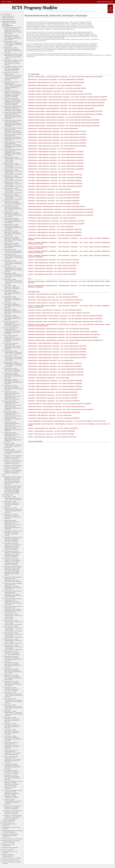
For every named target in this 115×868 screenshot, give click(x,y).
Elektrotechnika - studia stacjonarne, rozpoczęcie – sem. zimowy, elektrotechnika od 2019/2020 (13, 37)
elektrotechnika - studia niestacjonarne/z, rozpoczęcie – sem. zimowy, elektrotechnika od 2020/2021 (13, 178)
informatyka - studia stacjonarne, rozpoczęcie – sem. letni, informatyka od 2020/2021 (12, 720)
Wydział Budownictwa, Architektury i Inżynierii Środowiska (13, 831)
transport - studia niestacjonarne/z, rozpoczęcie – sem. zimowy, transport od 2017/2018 (13, 452)
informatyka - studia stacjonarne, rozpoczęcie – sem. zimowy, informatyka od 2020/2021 (13, 305)
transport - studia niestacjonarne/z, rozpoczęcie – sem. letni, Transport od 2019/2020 (13, 802)
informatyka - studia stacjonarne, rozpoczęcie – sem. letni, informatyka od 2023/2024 (12, 732)
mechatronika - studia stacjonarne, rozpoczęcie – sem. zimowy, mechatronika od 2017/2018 (13, 375)
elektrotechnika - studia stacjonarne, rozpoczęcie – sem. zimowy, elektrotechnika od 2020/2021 (13, 227)
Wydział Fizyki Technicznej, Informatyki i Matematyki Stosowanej (10, 835)
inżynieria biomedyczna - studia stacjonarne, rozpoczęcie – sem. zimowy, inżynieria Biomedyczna (13, 324)
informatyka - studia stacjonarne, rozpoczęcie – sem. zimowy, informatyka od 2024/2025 (13, 318)
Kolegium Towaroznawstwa (10, 847)
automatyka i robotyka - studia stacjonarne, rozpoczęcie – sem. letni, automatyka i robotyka (13, 533)
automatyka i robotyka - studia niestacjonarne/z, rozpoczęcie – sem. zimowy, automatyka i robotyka (13, 56)
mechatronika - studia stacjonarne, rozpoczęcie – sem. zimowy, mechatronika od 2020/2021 (13, 388)
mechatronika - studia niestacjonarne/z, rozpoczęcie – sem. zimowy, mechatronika (13, 352)
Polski (4, 2)
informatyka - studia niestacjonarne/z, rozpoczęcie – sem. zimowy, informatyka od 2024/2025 (13, 281)
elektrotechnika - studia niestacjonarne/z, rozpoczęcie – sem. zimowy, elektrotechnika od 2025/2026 (13, 197)
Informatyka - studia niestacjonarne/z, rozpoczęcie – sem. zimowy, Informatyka (13, 498)
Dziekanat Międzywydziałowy (11, 860)
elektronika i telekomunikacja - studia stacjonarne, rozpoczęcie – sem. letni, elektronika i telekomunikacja (13, 579)
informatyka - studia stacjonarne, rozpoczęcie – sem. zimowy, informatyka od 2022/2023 (13, 311)
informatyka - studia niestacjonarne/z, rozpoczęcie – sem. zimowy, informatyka (13, 251)
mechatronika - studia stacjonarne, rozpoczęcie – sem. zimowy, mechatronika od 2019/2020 (13, 381)
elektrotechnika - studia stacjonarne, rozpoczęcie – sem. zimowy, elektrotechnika (13, 202)
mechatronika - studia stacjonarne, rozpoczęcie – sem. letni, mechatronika (12, 772)
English (9, 2)
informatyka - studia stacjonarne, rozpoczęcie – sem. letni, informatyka (12, 689)
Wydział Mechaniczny (9, 19)
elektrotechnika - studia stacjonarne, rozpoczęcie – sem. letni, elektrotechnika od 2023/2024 (13, 665)
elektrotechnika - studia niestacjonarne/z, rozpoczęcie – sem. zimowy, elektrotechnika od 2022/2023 (13, 184)
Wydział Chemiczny (8, 822)
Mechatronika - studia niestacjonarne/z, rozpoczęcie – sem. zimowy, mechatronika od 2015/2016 (13, 44)
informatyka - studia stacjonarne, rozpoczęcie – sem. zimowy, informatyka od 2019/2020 (13, 299)
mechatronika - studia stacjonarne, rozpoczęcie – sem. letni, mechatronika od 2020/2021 (13, 777)
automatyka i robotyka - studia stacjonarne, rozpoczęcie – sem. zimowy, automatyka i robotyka (13, 62)
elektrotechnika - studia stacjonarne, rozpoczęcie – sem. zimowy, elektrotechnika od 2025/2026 (13, 245)
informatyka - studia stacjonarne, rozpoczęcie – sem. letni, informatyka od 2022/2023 (12, 726)
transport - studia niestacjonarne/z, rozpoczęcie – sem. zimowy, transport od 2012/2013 (13, 445)
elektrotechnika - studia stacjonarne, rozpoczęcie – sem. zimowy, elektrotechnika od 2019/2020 (13, 220)
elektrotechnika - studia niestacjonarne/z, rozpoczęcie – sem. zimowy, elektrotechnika (13, 159)
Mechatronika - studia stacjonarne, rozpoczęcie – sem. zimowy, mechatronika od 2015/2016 (13, 50)
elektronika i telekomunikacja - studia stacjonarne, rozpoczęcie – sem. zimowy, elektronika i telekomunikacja (13, 130)
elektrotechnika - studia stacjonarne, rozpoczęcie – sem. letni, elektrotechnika (12, 653)
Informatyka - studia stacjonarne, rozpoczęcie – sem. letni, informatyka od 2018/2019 (12, 504)
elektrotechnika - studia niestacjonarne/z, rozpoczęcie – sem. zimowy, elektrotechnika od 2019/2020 (13, 172)
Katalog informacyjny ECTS (105, 2)
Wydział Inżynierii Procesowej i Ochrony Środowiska (11, 841)
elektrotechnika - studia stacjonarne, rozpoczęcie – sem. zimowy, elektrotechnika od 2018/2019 (13, 214)
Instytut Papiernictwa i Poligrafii (11, 858)
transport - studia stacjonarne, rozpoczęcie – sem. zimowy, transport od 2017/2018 (13, 462)
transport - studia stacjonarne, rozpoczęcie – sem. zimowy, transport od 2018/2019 (13, 467)
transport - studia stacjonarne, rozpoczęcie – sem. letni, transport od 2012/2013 (13, 812)
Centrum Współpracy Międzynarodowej (9, 855)
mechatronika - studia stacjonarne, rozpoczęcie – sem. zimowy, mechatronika (13, 370)
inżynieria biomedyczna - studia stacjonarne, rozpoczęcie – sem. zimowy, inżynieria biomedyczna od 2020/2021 (13, 346)
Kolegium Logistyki (8, 849)
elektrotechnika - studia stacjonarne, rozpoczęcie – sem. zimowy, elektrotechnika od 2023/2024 (13, 239)
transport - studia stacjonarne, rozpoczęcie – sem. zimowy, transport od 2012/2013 (13, 457)
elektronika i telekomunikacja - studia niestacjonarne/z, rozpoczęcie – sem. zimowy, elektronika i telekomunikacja (13, 108)
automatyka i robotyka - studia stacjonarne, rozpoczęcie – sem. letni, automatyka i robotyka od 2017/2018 (13, 539)
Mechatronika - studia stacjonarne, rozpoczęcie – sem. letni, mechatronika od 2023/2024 (13, 516)
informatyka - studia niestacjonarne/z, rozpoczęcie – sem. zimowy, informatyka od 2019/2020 (13, 263)
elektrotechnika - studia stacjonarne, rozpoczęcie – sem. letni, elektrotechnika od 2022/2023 (13, 658)
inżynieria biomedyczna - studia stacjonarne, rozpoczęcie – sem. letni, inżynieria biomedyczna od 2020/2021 (12, 745)
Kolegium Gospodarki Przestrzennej (9, 845)
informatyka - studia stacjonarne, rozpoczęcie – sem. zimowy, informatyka (12, 287)
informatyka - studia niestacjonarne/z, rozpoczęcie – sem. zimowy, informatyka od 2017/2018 (13, 256)
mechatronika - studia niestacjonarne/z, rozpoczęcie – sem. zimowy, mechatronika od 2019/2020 (13, 364)
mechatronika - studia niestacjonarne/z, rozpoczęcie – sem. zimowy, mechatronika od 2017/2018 (13, 358)
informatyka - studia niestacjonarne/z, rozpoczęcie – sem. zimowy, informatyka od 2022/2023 (13, 275)
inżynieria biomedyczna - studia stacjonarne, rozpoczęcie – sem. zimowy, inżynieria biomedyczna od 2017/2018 (13, 331)
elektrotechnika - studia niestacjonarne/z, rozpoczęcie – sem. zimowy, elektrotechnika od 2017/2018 (13, 166)
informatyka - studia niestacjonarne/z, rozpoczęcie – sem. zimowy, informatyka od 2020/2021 (13, 269)
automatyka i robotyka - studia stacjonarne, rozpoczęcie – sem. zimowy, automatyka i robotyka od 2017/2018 (13, 69)
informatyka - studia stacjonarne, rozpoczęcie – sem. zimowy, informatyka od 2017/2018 (13, 293)
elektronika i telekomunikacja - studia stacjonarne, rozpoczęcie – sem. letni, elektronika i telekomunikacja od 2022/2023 (13, 602)
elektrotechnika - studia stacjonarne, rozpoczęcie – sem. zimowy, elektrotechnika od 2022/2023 (13, 233)
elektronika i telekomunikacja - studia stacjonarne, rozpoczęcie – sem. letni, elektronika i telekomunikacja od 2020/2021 (13, 586)
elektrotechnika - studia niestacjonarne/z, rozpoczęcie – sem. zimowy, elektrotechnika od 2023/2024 (13, 191)
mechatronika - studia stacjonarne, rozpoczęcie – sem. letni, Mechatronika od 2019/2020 (13, 766)
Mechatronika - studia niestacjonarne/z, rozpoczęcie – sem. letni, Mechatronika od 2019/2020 (13, 510)
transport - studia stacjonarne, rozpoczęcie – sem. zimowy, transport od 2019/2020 (13, 472)
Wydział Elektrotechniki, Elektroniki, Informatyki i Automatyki (9, 23)
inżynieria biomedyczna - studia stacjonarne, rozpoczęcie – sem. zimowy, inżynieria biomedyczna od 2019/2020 (13, 338)
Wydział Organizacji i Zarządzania (12, 839)
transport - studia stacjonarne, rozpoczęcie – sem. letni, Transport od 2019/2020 (13, 807)
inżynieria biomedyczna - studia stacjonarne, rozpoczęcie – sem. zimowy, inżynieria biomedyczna (13, 752)
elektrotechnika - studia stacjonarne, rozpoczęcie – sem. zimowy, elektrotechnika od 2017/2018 (13, 208)
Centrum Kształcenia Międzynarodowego (9, 17)
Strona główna (7, 14)
